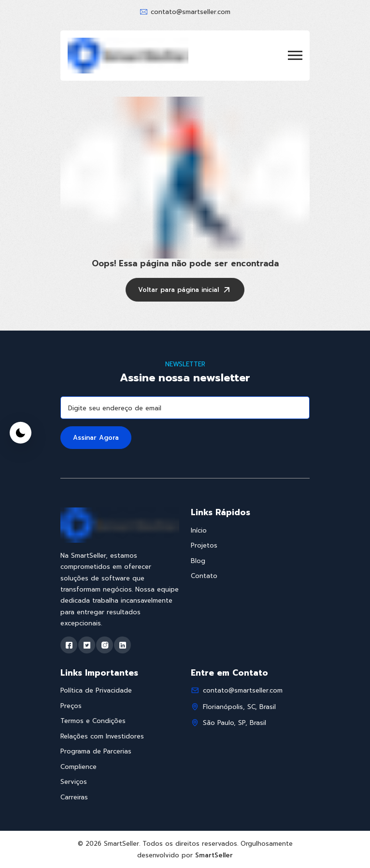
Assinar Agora (96, 438)
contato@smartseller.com (191, 12)
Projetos (204, 545)
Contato (204, 576)
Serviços (74, 782)
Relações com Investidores (102, 736)
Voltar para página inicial (185, 291)
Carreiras (74, 797)
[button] (295, 55)
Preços (71, 706)
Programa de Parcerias (96, 751)
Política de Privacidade (96, 690)
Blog (198, 561)
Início (199, 530)
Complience (78, 767)
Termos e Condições (93, 721)
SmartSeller (214, 855)
